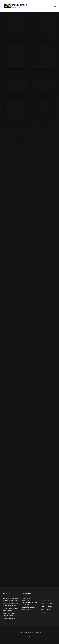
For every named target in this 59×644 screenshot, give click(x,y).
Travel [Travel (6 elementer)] (49, 610)
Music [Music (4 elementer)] (43, 604)
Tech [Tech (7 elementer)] (43, 610)
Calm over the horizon (30, 603)
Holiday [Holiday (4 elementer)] (44, 601)
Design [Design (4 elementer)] (44, 598)
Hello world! (26, 598)
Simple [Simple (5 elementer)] (49, 604)
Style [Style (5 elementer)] (49, 607)
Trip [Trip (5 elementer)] (43, 613)
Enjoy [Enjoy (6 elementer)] (50, 598)
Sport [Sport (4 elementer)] (43, 607)
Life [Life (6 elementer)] (49, 601)
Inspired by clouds (28, 607)
